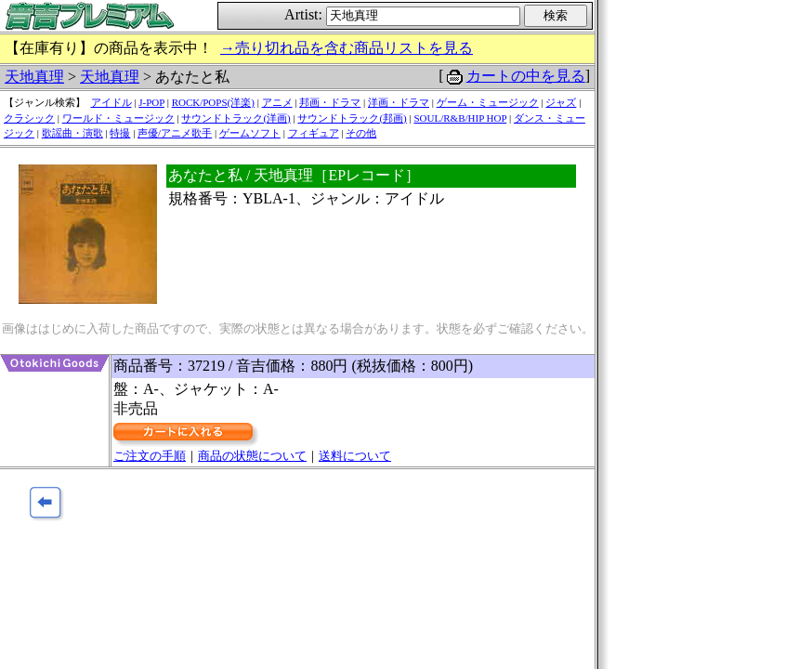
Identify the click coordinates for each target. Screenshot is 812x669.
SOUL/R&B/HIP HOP (460, 118)
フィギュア (314, 133)
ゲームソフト (250, 133)
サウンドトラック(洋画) (236, 118)
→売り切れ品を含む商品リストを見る (347, 48)
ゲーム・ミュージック (488, 102)
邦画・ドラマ (330, 102)
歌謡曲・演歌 (72, 133)
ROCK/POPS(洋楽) (213, 102)
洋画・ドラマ (399, 102)
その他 (361, 133)
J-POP (151, 102)
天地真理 (34, 77)
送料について (355, 456)
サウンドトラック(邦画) (352, 118)
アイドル (111, 102)
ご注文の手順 (150, 456)
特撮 (120, 133)
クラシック (29, 118)
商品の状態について (252, 456)
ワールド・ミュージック (118, 118)
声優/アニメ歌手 (175, 133)
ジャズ (561, 102)
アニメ (277, 102)
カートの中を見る (526, 76)
